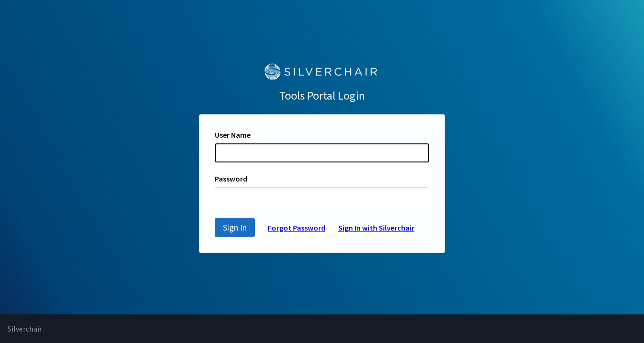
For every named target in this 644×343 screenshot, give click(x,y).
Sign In (235, 227)
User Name (233, 135)
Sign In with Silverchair (376, 228)
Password (231, 179)
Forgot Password (297, 228)
